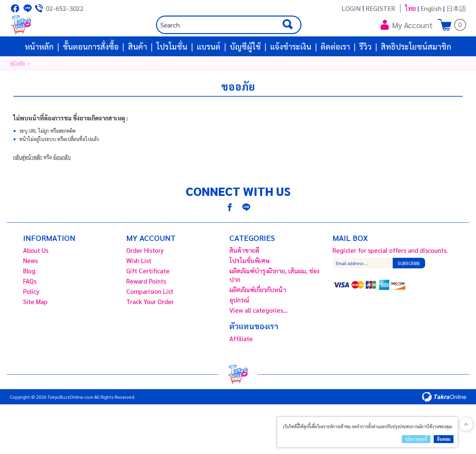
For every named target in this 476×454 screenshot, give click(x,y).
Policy (31, 314)
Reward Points (146, 304)
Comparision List (150, 314)
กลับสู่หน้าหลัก (28, 180)
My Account (407, 36)
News (30, 284)
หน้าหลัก (39, 69)
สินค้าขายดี (244, 273)
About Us (36, 273)
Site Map (35, 325)
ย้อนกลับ (62, 180)
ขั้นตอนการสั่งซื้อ (91, 69)
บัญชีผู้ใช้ (245, 69)
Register (380, 8)
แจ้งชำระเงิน (291, 69)
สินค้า (138, 69)
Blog (29, 294)
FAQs (30, 304)
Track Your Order (150, 325)
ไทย (410, 8)
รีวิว (365, 69)
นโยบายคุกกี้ (416, 439)
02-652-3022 (65, 8)
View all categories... (258, 333)
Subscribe (409, 286)
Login (351, 8)
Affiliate (241, 362)
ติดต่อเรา (335, 69)
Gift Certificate (148, 294)
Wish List (139, 284)
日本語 (456, 8)
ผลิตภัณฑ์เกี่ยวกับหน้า (258, 313)
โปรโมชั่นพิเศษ (250, 284)
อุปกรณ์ (239, 323)
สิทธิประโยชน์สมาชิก (416, 69)
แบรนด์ (209, 69)
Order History (145, 273)
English (431, 8)
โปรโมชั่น (172, 69)
